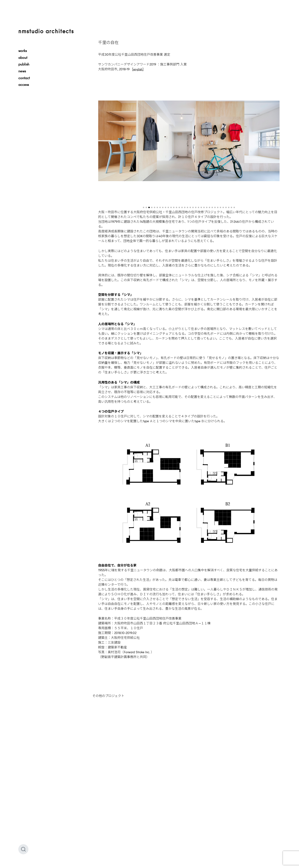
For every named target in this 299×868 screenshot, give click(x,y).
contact (24, 78)
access (24, 84)
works (23, 51)
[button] (144, 207)
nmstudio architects (46, 31)
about (23, 57)
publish (24, 64)
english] (138, 69)
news (22, 71)
